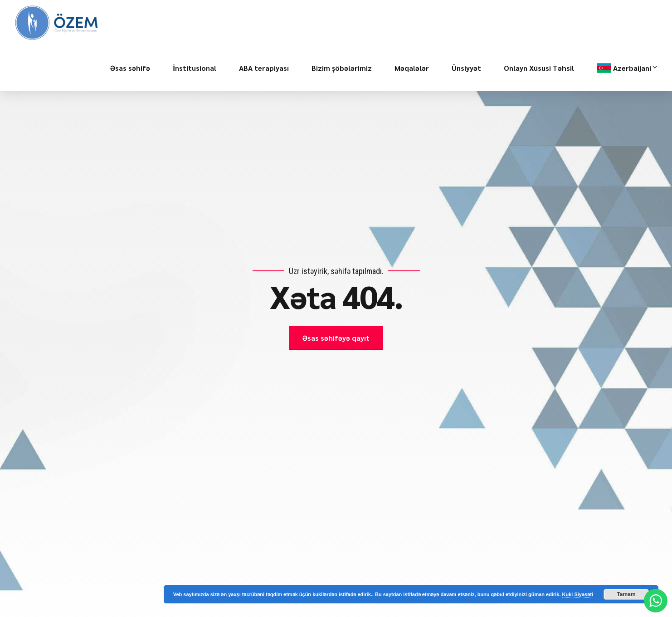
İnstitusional (195, 68)
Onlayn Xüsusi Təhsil (539, 68)
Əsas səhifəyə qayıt (336, 338)
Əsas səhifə (130, 68)
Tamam (626, 594)
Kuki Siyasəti (578, 594)
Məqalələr (412, 68)
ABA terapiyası (264, 68)
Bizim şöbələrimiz (342, 68)
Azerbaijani (636, 68)
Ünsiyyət (466, 68)
